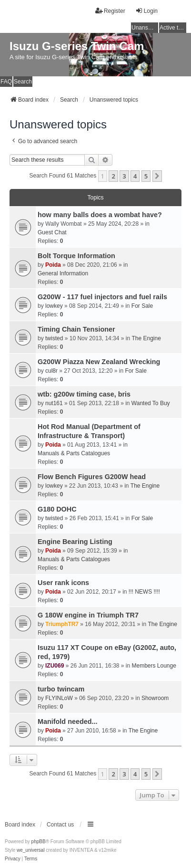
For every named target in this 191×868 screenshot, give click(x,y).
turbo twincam (61, 689)
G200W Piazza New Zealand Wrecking (99, 362)
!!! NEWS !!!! (144, 592)
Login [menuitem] (146, 11)
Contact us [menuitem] (60, 825)
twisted (54, 338)
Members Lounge (154, 666)
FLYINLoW (59, 698)
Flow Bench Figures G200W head (92, 477)
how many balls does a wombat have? (100, 215)
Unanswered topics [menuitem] (145, 28)
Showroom (155, 698)
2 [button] (113, 176)
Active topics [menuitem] (173, 28)
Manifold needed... (68, 722)
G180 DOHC (57, 509)
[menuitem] (13, 859)
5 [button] (146, 176)
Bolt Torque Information (76, 256)
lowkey (54, 306)
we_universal (30, 850)
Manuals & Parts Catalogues (74, 453)
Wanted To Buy (151, 403)
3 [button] (124, 176)
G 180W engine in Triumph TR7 (88, 615)
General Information (63, 273)
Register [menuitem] (110, 11)
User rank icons (63, 583)
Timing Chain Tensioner (76, 329)
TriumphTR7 (62, 624)
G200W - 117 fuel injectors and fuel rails (102, 297)
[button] (157, 176)
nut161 (54, 403)
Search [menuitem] (23, 82)
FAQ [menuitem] (6, 82)
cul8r (51, 371)
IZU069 (55, 666)
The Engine (146, 338)
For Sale (142, 306)
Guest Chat (52, 232)
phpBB (39, 842)
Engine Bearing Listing (75, 542)
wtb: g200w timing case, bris (84, 394)
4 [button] (135, 176)
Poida (53, 265)
